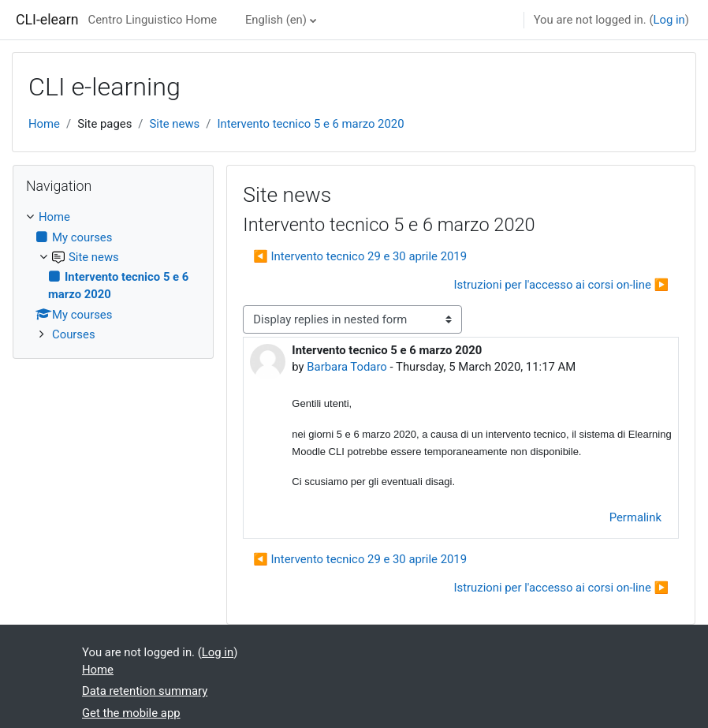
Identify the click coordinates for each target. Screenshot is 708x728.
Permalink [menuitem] (635, 517)
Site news (174, 124)
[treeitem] (113, 276)
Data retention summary (145, 691)
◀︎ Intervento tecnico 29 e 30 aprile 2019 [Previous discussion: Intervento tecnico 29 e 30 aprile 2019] (360, 256)
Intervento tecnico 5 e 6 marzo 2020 (310, 124)
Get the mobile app (131, 713)
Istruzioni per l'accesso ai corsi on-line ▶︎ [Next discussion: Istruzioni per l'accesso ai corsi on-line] (561, 285)
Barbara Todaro (347, 367)
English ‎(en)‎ (276, 20)
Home (44, 124)
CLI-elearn (47, 20)
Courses (74, 334)
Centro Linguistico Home (152, 20)
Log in (669, 20)
